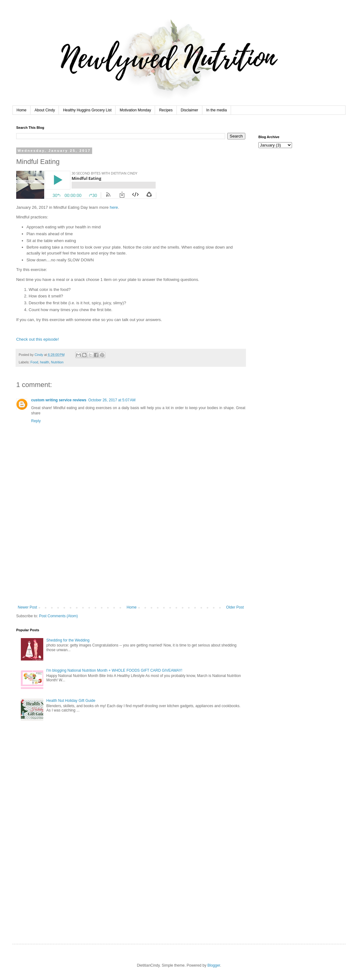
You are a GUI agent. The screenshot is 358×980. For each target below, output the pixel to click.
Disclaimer (190, 110)
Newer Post (27, 607)
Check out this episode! (38, 339)
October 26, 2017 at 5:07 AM (112, 400)
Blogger (214, 965)
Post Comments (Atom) (58, 616)
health (44, 362)
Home (21, 110)
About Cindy (45, 110)
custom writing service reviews (59, 400)
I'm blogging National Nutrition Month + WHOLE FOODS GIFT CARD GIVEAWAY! (114, 670)
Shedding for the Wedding (68, 640)
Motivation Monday (135, 110)
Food (34, 362)
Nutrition (57, 362)
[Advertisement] (131, 558)
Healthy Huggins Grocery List (87, 110)
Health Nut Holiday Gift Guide (71, 701)
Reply (36, 421)
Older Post (235, 607)
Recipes (166, 110)
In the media (217, 110)
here (114, 207)
